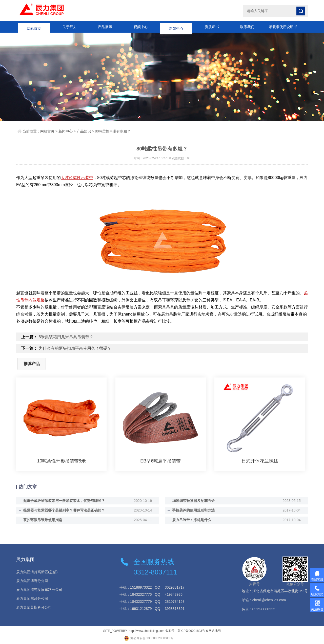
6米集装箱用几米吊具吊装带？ (66, 337)
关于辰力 (70, 27)
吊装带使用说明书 (283, 27)
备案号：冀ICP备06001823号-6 (187, 631)
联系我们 (247, 27)
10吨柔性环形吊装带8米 (62, 461)
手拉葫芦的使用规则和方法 (193, 510)
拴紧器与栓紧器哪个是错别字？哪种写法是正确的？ (64, 510)
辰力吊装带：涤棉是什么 (192, 520)
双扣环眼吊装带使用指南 (43, 520)
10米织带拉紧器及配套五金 (194, 501)
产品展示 (105, 27)
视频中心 (141, 27)
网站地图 (215, 631)
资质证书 (212, 27)
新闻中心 (176, 27)
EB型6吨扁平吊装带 (160, 461)
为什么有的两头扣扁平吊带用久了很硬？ (75, 348)
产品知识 (84, 131)
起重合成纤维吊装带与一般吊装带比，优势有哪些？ (64, 501)
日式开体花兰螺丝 (260, 461)
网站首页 (34, 27)
